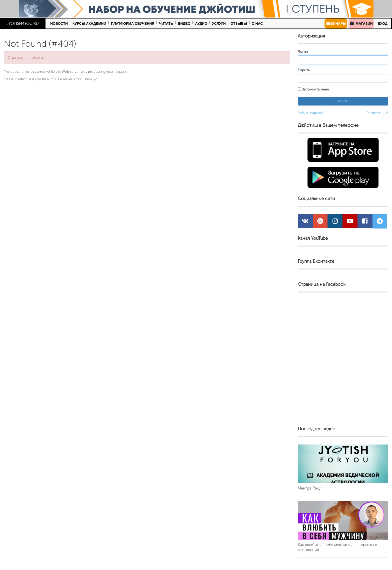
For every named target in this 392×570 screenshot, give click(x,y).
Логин (303, 52)
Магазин (361, 23)
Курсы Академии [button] (89, 23)
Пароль (304, 70)
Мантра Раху (309, 488)
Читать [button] (166, 23)
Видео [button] (184, 23)
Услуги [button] (219, 23)
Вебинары (336, 23)
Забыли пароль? (310, 113)
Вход (383, 23)
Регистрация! (377, 113)
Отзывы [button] (239, 23)
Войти (343, 101)
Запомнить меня (313, 89)
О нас (257, 23)
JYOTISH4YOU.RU (23, 24)
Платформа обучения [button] (133, 23)
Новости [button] (59, 23)
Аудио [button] (201, 23)
